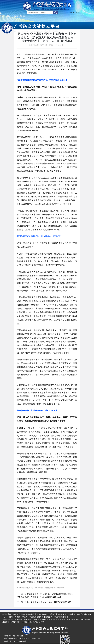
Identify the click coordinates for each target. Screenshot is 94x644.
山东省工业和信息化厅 (58, 614)
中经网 (25, 617)
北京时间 (6, 622)
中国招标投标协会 (61, 617)
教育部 (16, 614)
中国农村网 (85, 619)
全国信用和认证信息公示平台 (33, 622)
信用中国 (72, 614)
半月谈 (62, 619)
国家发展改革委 (27, 614)
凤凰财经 (36, 619)
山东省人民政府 (41, 614)
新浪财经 (54, 619)
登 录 (72, 12)
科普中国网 (16, 622)
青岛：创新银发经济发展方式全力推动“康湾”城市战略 (48, 602)
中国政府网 (7, 614)
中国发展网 (48, 617)
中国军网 (27, 619)
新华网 (17, 617)
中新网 (19, 619)
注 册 (78, 12)
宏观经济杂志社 (8, 619)
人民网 (10, 617)
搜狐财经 (45, 619)
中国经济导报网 (35, 617)
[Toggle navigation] (91, 28)
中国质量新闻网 (73, 619)
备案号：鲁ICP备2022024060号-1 (16, 641)
